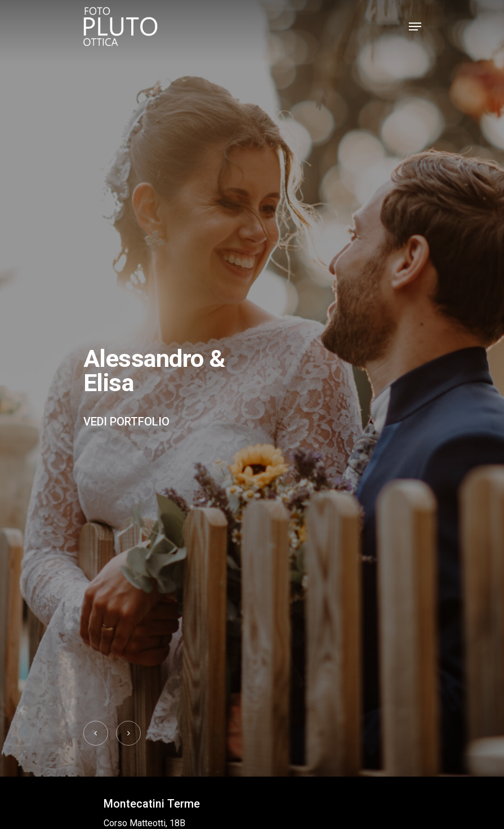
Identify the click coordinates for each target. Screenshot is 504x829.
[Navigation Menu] (415, 26)
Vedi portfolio (126, 422)
